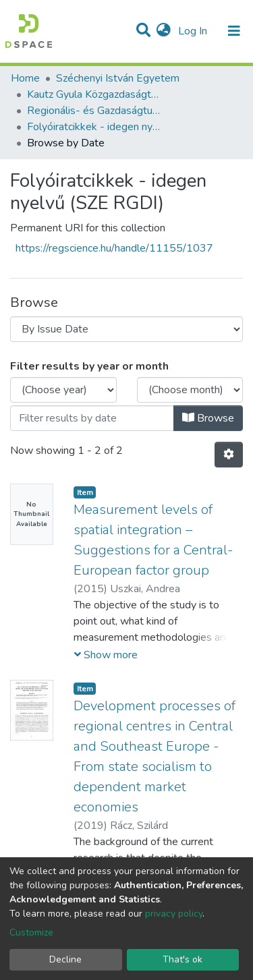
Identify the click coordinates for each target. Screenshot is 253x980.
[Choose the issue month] (190, 390)
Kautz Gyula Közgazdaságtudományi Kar (94, 94)
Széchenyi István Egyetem (118, 78)
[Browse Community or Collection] (126, 329)
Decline (65, 959)
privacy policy (174, 914)
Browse (208, 418)
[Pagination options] (229, 455)
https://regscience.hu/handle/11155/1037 (114, 248)
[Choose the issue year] (63, 390)
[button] (164, 31)
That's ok (182, 959)
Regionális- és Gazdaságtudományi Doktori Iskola (94, 111)
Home (25, 78)
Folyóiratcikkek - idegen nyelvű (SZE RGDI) (94, 127)
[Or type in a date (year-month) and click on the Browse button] (92, 418)
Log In (194, 31)
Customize (31, 932)
